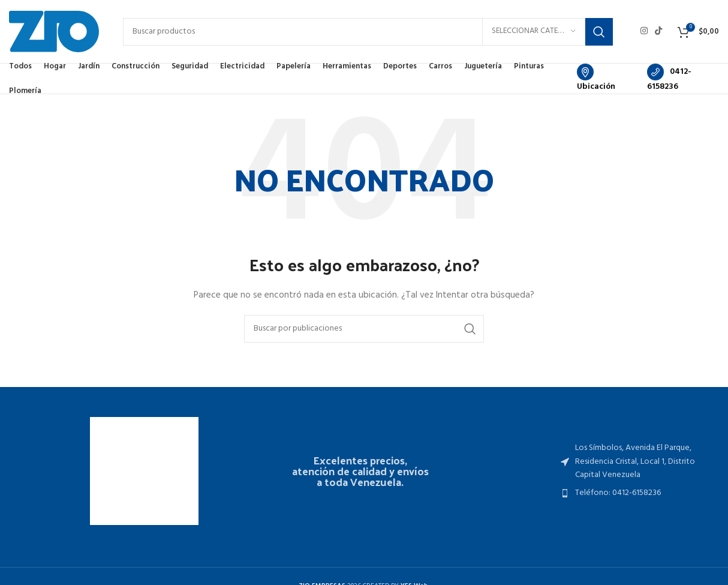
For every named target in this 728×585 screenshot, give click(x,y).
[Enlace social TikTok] (658, 31)
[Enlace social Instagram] (644, 31)
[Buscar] (368, 32)
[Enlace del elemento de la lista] (637, 462)
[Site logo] (54, 31)
